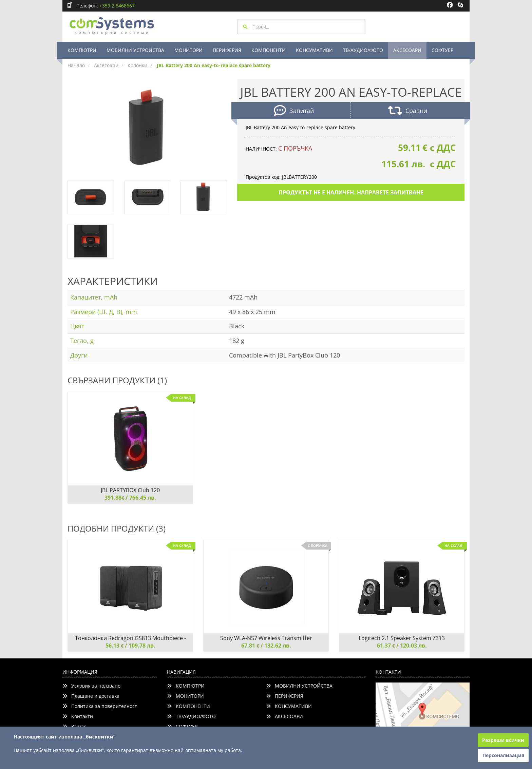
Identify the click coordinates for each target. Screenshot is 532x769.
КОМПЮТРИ (82, 50)
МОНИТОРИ (188, 50)
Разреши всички (503, 740)
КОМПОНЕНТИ (269, 50)
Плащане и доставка (91, 696)
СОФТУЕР (442, 50)
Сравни (408, 111)
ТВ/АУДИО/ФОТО (363, 50)
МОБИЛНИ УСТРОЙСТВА (135, 50)
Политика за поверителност (100, 706)
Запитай (294, 111)
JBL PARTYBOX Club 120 (130, 490)
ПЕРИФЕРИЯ (227, 50)
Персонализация (503, 755)
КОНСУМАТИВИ (314, 50)
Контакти (78, 716)
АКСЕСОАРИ (407, 50)
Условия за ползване (91, 686)
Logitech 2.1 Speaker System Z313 (402, 638)
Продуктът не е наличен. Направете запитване (351, 192)
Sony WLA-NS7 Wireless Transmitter (266, 638)
